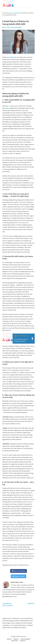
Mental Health (18, 27)
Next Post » (31, 603)
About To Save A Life (8, 605)
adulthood (13, 57)
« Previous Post (7, 603)
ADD (12, 27)
